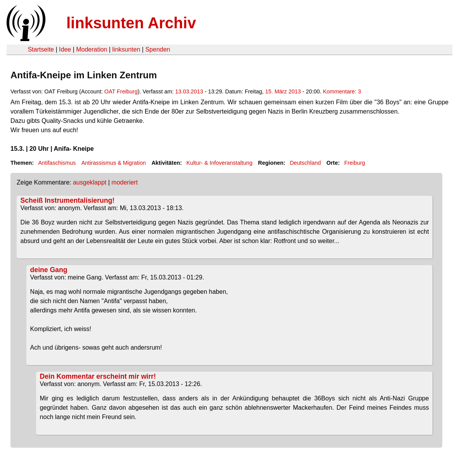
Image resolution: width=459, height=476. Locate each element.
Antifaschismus (57, 163)
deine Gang (49, 270)
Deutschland (305, 163)
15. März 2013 (283, 91)
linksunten (126, 49)
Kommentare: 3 (342, 91)
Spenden (158, 49)
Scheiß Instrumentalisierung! (68, 200)
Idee (65, 49)
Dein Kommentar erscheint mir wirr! (98, 376)
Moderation (92, 49)
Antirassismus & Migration (114, 163)
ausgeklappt (90, 182)
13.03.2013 (189, 91)
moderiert (125, 182)
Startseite (41, 49)
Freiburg (355, 163)
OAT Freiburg (121, 91)
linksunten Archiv (131, 23)
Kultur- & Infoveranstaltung (219, 163)
